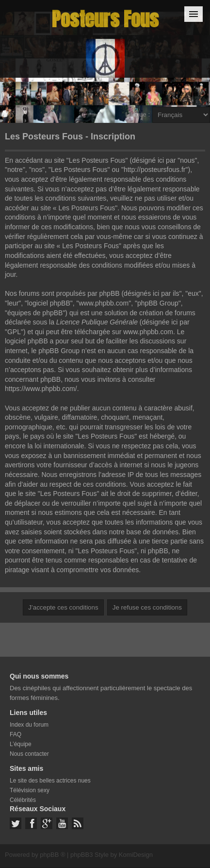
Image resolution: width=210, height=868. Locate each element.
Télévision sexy (30, 790)
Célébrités (23, 800)
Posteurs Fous (105, 19)
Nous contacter (29, 754)
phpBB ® (52, 855)
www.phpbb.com (148, 332)
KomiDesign (136, 855)
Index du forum (29, 725)
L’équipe (21, 744)
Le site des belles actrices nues (50, 781)
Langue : (137, 114)
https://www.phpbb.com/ (41, 389)
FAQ (16, 734)
